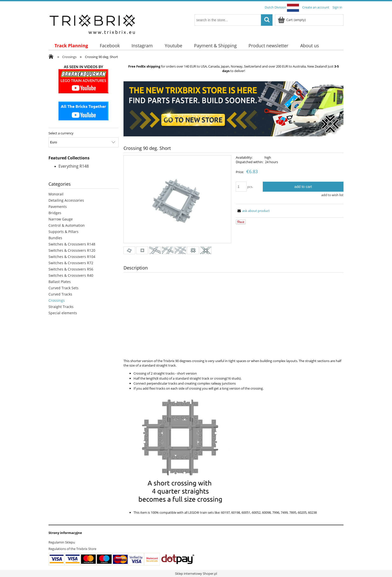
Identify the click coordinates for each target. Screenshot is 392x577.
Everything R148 (74, 166)
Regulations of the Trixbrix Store (72, 549)
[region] (233, 109)
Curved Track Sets (63, 288)
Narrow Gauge (61, 219)
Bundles (55, 238)
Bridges (55, 213)
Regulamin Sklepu (62, 542)
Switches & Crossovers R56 (71, 269)
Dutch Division (282, 7)
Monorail (56, 194)
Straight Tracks (61, 307)
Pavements (58, 207)
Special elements (63, 313)
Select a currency (61, 133)
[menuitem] (71, 46)
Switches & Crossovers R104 (72, 257)
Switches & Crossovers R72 (71, 263)
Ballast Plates (60, 282)
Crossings (57, 300)
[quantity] (241, 187)
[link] (233, 109)
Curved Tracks (60, 294)
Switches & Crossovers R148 (72, 244)
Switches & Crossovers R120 (72, 250)
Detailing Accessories (66, 200)
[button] (253, 211)
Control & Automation (67, 225)
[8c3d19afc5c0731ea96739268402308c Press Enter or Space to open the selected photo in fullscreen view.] (177, 200)
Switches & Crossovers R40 (71, 275)
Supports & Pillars (63, 232)
